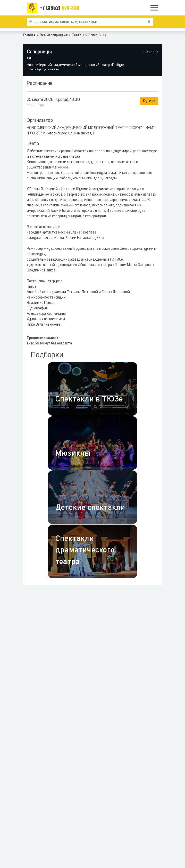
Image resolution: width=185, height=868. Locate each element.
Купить (149, 101)
